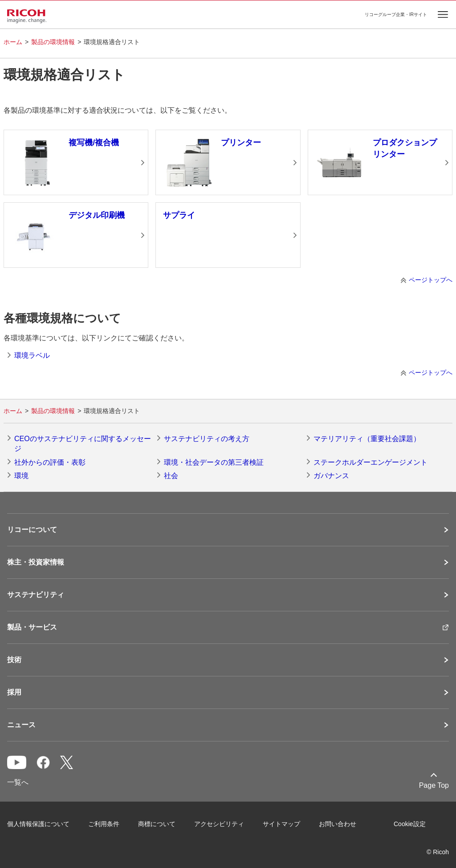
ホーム (13, 42)
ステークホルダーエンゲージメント (370, 462)
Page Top (434, 785)
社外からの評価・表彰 (50, 462)
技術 (14, 660)
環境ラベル (32, 355)
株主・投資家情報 (36, 562)
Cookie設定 (410, 824)
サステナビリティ (36, 595)
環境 (21, 476)
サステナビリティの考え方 (207, 439)
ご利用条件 (104, 824)
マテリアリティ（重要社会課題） (367, 439)
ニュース (21, 725)
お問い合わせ (338, 824)
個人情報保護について (38, 824)
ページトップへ (431, 280)
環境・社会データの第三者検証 (214, 462)
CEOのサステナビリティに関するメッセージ (83, 444)
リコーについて (32, 530)
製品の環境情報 (53, 42)
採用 (14, 692)
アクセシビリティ (219, 824)
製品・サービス (32, 627)
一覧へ (18, 782)
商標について (157, 824)
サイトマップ (281, 824)
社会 (171, 476)
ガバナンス (331, 476)
